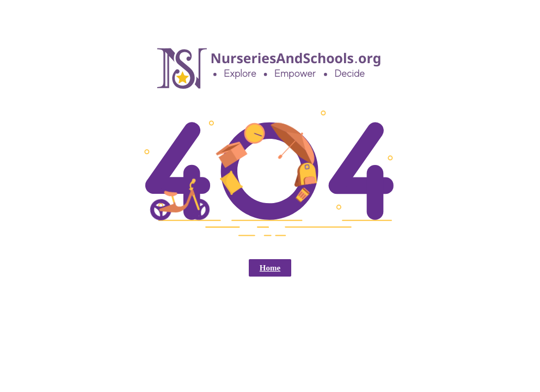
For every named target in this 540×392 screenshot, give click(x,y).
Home (270, 268)
